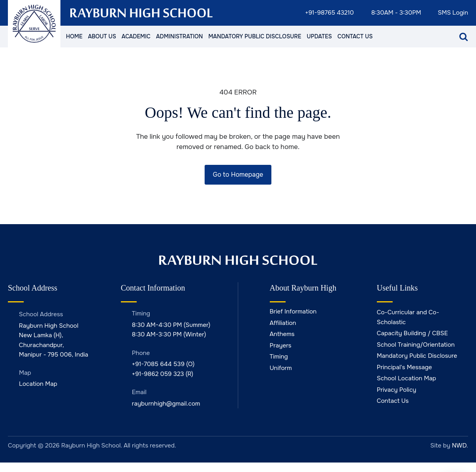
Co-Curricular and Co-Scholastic (408, 317)
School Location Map (406, 378)
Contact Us (355, 36)
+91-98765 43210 (329, 13)
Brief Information (293, 312)
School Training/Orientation (416, 345)
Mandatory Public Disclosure (255, 36)
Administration (179, 36)
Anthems (282, 334)
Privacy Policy (397, 390)
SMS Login (453, 13)
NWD (459, 446)
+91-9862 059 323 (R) (163, 374)
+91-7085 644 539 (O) (163, 364)
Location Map (38, 384)
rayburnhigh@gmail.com (166, 404)
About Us (102, 36)
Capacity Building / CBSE (412, 333)
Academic (136, 36)
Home (74, 36)
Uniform (281, 368)
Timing (279, 357)
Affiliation (283, 323)
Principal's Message (405, 367)
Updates (319, 36)
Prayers (281, 346)
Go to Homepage (238, 175)
